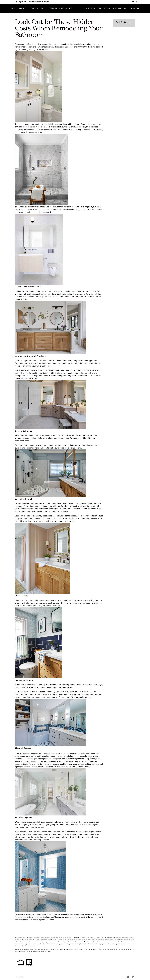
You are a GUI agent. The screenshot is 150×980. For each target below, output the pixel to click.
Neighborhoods (119, 8)
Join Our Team (104, 8)
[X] (137, 2)
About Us (23, 8)
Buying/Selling (38, 8)
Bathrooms (19, 44)
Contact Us (134, 8)
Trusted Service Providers (61, 8)
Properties (88, 8)
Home (13, 8)
